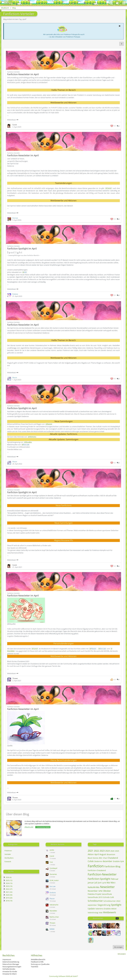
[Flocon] (118, 933)
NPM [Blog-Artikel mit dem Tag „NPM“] (100, 891)
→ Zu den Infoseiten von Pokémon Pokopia (64, 37)
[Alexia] (95, 926)
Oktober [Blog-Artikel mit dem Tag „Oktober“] (107, 891)
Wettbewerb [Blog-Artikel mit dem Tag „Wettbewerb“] (110, 912)
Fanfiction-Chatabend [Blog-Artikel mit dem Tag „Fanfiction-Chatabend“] (97, 870)
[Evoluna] (113, 933)
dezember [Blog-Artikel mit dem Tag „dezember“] (107, 861)
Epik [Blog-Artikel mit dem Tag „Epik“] (122, 861)
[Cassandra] (91, 933)
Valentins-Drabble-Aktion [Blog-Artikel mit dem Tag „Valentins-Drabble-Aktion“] (106, 909)
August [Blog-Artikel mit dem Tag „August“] (103, 854)
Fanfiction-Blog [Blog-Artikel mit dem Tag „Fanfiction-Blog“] (112, 866)
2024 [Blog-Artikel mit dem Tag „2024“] (107, 851)
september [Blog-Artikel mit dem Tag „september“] (92, 905)
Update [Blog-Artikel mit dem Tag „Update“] (91, 909)
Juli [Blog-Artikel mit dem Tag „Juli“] (96, 883)
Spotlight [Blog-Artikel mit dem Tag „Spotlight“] (116, 905)
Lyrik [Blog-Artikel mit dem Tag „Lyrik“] (104, 883)
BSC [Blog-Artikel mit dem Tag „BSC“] (101, 858)
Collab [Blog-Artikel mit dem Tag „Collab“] (91, 861)
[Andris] (104, 926)
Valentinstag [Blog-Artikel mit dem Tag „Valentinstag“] (93, 913)
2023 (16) (8, 886)
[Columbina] (95, 933)
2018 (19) (8, 901)
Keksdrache (54, 905)
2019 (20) (8, 898)
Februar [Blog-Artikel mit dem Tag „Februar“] (115, 879)
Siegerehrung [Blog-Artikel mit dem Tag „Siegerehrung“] (104, 905)
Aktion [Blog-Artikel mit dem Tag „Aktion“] (91, 854)
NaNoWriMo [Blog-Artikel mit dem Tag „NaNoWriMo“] (94, 887)
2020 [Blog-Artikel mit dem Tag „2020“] (112, 851)
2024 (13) (8, 883)
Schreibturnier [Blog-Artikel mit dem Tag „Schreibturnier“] (95, 901)
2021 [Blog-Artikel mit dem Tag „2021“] (90, 851)
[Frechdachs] (91, 940)
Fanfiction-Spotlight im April (22, 249)
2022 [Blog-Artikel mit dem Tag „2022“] (96, 851)
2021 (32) (8, 892)
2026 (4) (7, 877)
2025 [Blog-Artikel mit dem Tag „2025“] (117, 851)
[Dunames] (100, 933)
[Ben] (113, 926)
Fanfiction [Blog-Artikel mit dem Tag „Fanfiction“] (96, 866)
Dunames (53, 874)
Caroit (52, 856)
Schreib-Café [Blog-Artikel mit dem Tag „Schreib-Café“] (108, 897)
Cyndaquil (53, 868)
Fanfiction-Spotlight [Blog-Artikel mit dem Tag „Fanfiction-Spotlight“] (99, 879)
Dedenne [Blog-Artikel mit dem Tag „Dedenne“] (98, 861)
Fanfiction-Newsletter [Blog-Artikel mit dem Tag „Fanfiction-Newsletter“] (102, 874)
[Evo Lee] (109, 933)
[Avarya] (109, 926)
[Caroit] (118, 926)
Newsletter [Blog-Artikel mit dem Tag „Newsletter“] (107, 887)
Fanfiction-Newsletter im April (23, 74)
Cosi (51, 862)
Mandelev (53, 911)
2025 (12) (8, 880)
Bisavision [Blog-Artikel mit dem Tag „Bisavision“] (111, 854)
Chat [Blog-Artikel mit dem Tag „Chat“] (105, 858)
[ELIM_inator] (104, 933)
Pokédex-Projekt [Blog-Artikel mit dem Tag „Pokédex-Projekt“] (94, 894)
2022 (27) (8, 889)
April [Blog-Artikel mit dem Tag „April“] (97, 854)
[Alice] (100, 926)
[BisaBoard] (7, 3)
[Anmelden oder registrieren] (117, 3)
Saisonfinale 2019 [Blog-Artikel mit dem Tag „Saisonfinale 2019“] (95, 897)
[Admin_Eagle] (91, 926)
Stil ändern (122, 954)
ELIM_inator (54, 880)
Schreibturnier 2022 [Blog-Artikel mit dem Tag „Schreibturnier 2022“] (112, 901)
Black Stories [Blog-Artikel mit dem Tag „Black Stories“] (93, 858)
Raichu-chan (54, 917)
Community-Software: (63, 976)
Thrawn (52, 923)
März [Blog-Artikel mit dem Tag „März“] (113, 883)
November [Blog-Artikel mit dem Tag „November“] (93, 891)
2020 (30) (8, 895)
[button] (124, 3)
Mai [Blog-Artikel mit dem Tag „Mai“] (108, 883)
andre (52, 850)
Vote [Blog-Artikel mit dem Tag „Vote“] (101, 913)
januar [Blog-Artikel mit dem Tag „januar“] (91, 883)
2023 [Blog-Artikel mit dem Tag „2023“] (102, 851)
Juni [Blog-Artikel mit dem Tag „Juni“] (100, 883)
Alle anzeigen (118, 947)
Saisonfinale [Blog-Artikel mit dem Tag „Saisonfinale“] (107, 894)
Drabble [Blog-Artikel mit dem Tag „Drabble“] (116, 861)
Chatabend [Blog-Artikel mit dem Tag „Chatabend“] (113, 858)
